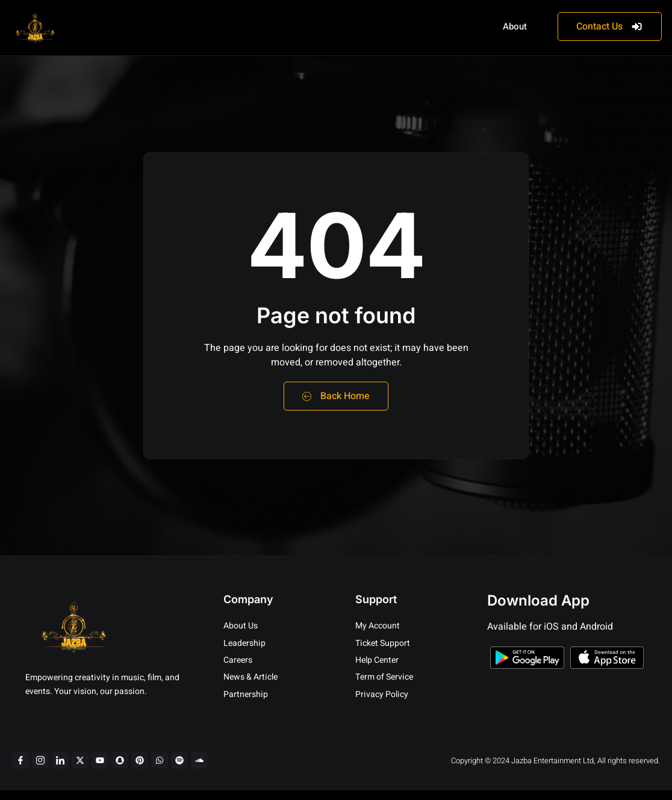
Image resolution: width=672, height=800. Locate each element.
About (515, 26)
